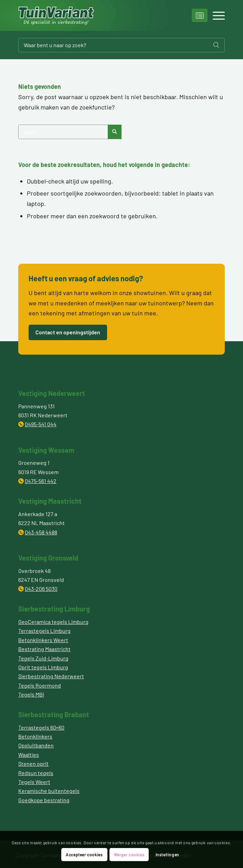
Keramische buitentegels (49, 791)
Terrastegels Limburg (44, 631)
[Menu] (215, 15)
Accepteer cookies (84, 855)
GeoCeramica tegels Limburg (53, 622)
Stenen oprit (33, 764)
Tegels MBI (31, 694)
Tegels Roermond (40, 685)
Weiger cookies (129, 855)
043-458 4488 (41, 532)
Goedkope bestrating (44, 800)
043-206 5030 (41, 589)
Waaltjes (29, 755)
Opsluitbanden (36, 745)
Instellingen (167, 855)
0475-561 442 (41, 481)
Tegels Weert (34, 782)
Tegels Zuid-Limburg (43, 658)
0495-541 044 (41, 424)
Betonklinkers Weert (43, 640)
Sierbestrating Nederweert (51, 676)
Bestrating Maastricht (44, 649)
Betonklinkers (35, 736)
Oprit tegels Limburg (43, 667)
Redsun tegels (36, 773)
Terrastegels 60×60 (41, 727)
